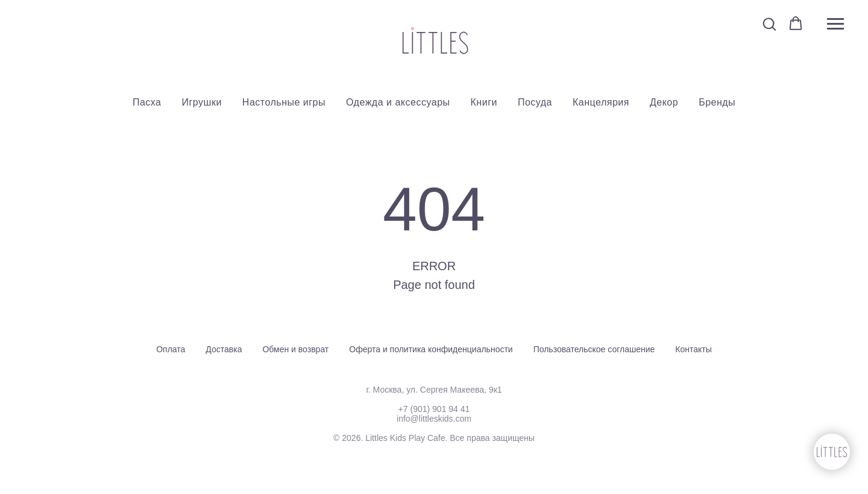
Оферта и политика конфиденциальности (431, 349)
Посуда (535, 102)
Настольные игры (284, 102)
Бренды (717, 102)
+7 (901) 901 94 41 (434, 409)
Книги (484, 102)
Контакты (693, 349)
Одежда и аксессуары (398, 102)
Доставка (224, 349)
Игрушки (202, 102)
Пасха (147, 102)
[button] (769, 24)
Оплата (171, 349)
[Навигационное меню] (835, 24)
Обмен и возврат (295, 349)
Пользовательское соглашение (594, 349)
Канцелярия (601, 102)
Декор (664, 102)
